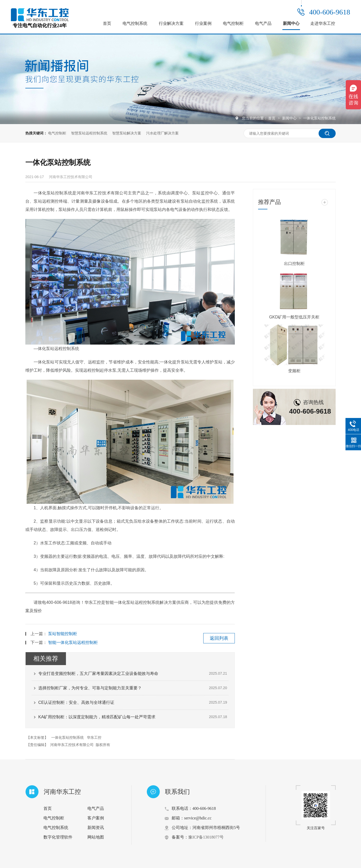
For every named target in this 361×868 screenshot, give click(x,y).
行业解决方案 (171, 23)
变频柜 (294, 371)
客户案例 (96, 818)
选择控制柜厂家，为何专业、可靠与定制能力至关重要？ (90, 688)
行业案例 (203, 23)
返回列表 (219, 638)
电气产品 (263, 23)
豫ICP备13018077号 (206, 837)
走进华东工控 (323, 23)
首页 (107, 23)
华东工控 (94, 737)
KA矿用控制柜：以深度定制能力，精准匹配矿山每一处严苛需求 (97, 717)
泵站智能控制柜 (63, 634)
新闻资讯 (96, 828)
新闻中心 (291, 23)
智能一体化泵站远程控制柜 (73, 642)
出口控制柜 (294, 264)
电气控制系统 (135, 23)
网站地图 (96, 837)
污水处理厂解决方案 (162, 133)
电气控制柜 (233, 23)
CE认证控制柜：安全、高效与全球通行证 (76, 702)
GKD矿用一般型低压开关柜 (294, 317)
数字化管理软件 (58, 837)
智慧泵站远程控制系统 (89, 133)
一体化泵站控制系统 (319, 118)
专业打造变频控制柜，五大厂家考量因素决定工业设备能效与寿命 (98, 673)
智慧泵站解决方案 (127, 133)
